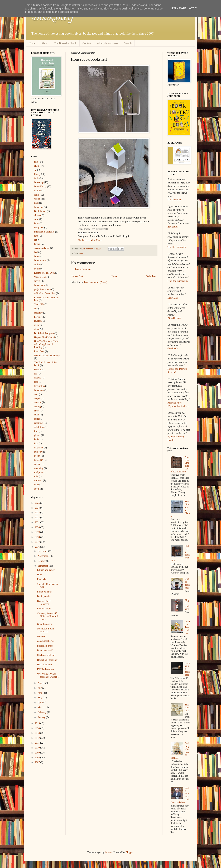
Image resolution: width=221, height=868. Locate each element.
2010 (38, 748)
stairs (37, 195)
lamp (37, 223)
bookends (39, 207)
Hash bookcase (44, 665)
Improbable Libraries (44, 232)
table (81, 253)
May (40, 698)
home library (40, 186)
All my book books (108, 43)
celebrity (38, 313)
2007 (38, 762)
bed (36, 252)
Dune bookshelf (45, 650)
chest (37, 411)
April (40, 703)
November (43, 556)
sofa (36, 476)
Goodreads (173, 348)
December (43, 551)
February (42, 712)
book (37, 256)
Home (32, 43)
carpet (37, 398)
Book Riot (172, 227)
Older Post (151, 276)
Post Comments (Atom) (96, 282)
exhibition (39, 427)
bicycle (38, 378)
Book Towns (40, 211)
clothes (38, 215)
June (40, 693)
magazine (39, 448)
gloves (37, 435)
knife (37, 439)
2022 (38, 518)
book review (40, 260)
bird (36, 382)
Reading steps (44, 609)
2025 (38, 503)
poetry (37, 456)
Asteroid (41, 636)
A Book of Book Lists (45, 293)
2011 (38, 743)
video (37, 329)
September (43, 566)
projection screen (42, 289)
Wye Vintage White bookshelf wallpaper (48, 675)
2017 (38, 542)
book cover (40, 285)
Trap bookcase (187, 708)
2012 (38, 738)
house (37, 269)
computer (39, 423)
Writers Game (41, 277)
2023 (38, 513)
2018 (38, 537)
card (36, 394)
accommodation (42, 248)
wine (37, 485)
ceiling (37, 407)
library (37, 174)
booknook (39, 390)
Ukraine (38, 370)
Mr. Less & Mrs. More (90, 240)
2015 (38, 723)
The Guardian (174, 200)
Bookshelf (52, 17)
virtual (37, 199)
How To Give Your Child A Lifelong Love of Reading (46, 344)
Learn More (178, 8)
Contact (87, 43)
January (42, 717)
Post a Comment (83, 269)
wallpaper (39, 228)
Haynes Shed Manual (45, 337)
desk (36, 203)
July (40, 688)
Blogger (129, 852)
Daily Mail (173, 298)
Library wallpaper (46, 570)
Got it (193, 8)
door (36, 219)
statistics (38, 480)
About (45, 43)
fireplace (38, 317)
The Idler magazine (177, 247)
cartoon (38, 402)
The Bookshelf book (65, 43)
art (35, 170)
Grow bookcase (45, 624)
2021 (38, 522)
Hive (39, 575)
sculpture (39, 472)
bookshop (39, 182)
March (41, 707)
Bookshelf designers (44, 333)
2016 (38, 547)
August (41, 683)
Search (128, 43)
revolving (39, 468)
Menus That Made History (47, 356)
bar (36, 374)
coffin (37, 265)
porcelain (39, 460)
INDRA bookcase (46, 669)
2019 (38, 532)
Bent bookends (44, 592)
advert (37, 281)
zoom (37, 489)
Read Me (42, 579)
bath (36, 236)
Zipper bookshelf (187, 605)
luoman (109, 852)
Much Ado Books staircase (46, 630)
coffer (37, 419)
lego (36, 444)
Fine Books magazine (178, 281)
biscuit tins (39, 386)
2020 (38, 527)
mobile (38, 191)
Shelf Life (39, 304)
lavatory (38, 321)
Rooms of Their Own (44, 273)
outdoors (38, 452)
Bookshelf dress (45, 646)
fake (36, 162)
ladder (37, 244)
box (36, 309)
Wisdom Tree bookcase (187, 627)
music (37, 325)
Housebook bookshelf (48, 660)
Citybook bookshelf (47, 655)
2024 (38, 508)
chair (37, 166)
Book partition (44, 596)
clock (37, 415)
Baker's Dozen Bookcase (44, 603)
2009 (38, 753)
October (42, 561)
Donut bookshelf (187, 583)
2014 (38, 728)
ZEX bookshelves (46, 641)
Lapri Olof (39, 351)
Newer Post (77, 276)
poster (37, 464)
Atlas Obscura (174, 318)
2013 (38, 733)
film (36, 431)
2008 (38, 758)
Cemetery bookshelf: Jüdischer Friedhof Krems (47, 616)
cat (36, 240)
